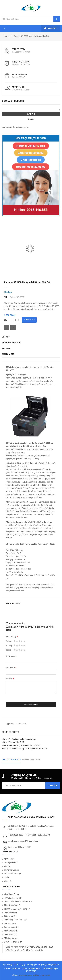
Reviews (6, 348)
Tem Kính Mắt (10, 924)
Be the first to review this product (7, 288)
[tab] (30, 354)
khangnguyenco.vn (27, 975)
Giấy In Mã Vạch (11, 913)
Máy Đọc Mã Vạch (12, 938)
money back (18, 87)
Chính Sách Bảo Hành (13, 905)
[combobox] (31, 19)
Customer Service (12, 870)
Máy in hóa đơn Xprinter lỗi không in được (19, 739)
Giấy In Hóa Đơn (11, 916)
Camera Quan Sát (12, 927)
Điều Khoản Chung (12, 894)
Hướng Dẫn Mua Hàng (13, 898)
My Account (9, 859)
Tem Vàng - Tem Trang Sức (16, 920)
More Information (11, 343)
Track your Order (11, 863)
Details (6, 337)
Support (8, 881)
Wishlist (7, 866)
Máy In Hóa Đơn (11, 934)
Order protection (21, 62)
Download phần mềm (13, 942)
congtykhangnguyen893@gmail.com (24, 841)
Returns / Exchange (12, 874)
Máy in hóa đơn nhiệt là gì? (13, 742)
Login (6, 877)
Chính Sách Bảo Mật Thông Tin (17, 909)
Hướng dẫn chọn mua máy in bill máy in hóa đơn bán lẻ (25, 749)
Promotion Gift (20, 74)
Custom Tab (8, 354)
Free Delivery (19, 49)
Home (7, 36)
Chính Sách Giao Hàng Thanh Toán (19, 902)
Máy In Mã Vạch (11, 931)
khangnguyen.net (43, 975)
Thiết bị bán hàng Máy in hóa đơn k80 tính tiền (21, 745)
